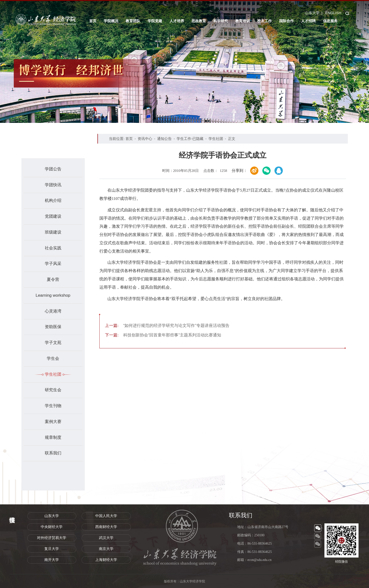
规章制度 (53, 437)
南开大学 (52, 560)
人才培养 (177, 21)
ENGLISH (333, 13)
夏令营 (53, 279)
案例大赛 (53, 422)
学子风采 (53, 264)
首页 (93, 21)
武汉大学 (106, 538)
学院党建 (155, 21)
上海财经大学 (106, 560)
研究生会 (53, 390)
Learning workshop (53, 295)
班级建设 (53, 232)
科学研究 (221, 21)
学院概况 (111, 21)
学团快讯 (53, 185)
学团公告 (53, 169)
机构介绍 (53, 201)
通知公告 (164, 139)
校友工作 (265, 21)
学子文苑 (53, 343)
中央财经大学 (52, 527)
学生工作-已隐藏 (190, 139)
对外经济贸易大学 (52, 538)
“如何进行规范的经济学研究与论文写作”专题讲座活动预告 (167, 326)
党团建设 (53, 216)
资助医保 (53, 327)
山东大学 (312, 13)
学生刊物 (53, 406)
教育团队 (133, 21)
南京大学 (106, 549)
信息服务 (330, 21)
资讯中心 (145, 139)
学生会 (53, 358)
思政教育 (199, 21)
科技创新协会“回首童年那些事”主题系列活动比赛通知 (163, 335)
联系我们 (53, 453)
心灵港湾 (53, 311)
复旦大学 (52, 549)
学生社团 (53, 374)
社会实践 (53, 248)
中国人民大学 (106, 516)
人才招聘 (308, 21)
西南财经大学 (106, 527)
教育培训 (243, 21)
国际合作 (286, 21)
